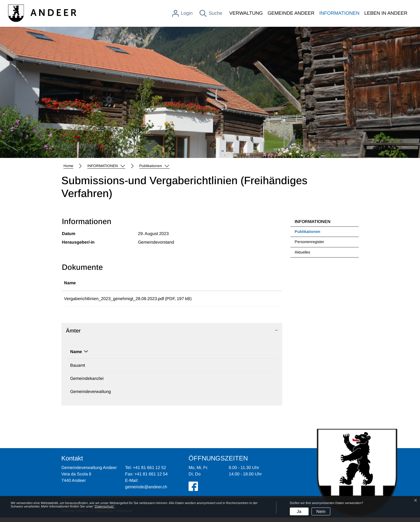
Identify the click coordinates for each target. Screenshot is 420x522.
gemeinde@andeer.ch (208, 396)
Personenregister (309, 242)
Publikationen (308, 233)
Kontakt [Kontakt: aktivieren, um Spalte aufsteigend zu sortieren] (195, 356)
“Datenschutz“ (104, 506)
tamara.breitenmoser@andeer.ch (218, 383)
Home (68, 166)
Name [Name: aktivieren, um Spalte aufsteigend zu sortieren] (70, 283)
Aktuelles (302, 252)
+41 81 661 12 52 (151, 396)
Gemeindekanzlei (87, 383)
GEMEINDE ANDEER (291, 13)
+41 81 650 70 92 (151, 383)
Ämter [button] (73, 335)
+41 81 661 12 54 (151, 478)
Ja (299, 511)
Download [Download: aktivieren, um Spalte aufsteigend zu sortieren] (246, 283)
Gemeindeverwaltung (91, 396)
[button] (106, 166)
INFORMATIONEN (339, 13)
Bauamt (78, 370)
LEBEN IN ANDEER (386, 13)
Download (258, 301)
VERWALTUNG (246, 13)
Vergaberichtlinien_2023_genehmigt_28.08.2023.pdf (114, 299)
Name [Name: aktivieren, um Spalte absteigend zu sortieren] (76, 356)
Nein (321, 511)
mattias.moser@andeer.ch (212, 370)
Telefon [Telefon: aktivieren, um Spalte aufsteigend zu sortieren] (141, 356)
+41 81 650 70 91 (151, 370)
